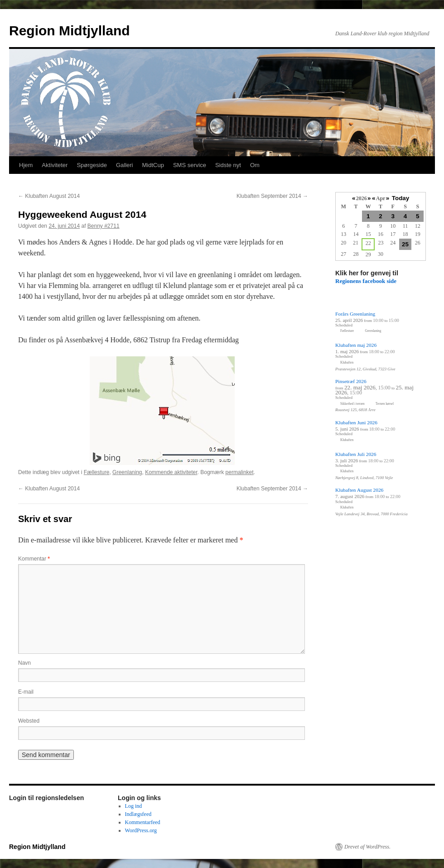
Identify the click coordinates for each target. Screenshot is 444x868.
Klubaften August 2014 (49, 196)
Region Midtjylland (70, 31)
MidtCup (153, 165)
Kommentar (34, 559)
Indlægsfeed (138, 814)
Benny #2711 (104, 226)
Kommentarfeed (143, 822)
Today (401, 198)
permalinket (240, 472)
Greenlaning (127, 472)
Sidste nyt (228, 165)
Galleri (125, 165)
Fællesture (97, 472)
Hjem (26, 165)
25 (405, 244)
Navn (24, 663)
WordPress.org (141, 830)
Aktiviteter (55, 165)
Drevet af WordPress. (367, 847)
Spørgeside (92, 165)
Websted (29, 721)
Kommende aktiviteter (171, 472)
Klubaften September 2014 (272, 196)
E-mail (26, 692)
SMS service (190, 165)
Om (255, 165)
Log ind (134, 806)
